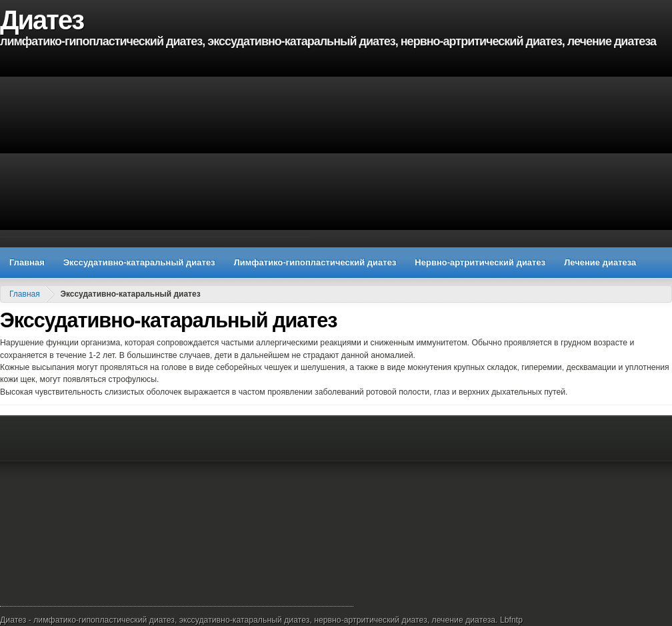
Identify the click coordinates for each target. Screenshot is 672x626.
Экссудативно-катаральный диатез (139, 262)
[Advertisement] (156, 143)
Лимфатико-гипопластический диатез (315, 262)
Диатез (42, 20)
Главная (27, 262)
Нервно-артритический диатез (480, 262)
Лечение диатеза (600, 262)
